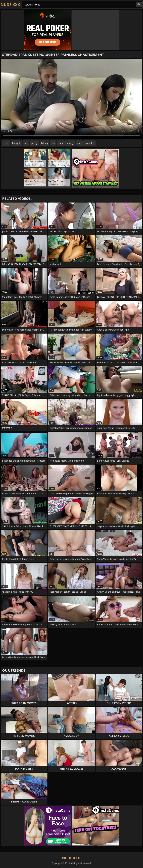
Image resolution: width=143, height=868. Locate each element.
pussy (34, 143)
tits (53, 143)
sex (26, 143)
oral (79, 143)
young (70, 143)
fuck (61, 143)
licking (44, 143)
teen (6, 143)
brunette (90, 143)
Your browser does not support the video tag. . (71, 99)
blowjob (16, 143)
